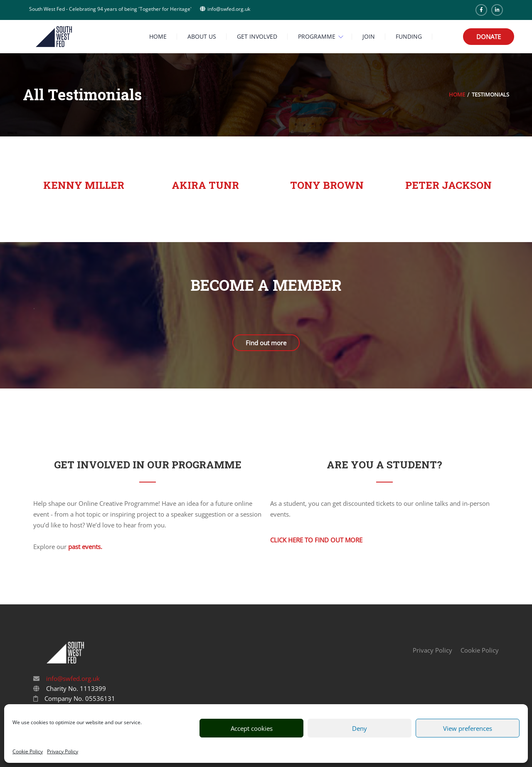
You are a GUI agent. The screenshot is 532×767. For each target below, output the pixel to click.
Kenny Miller (84, 185)
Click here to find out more (316, 540)
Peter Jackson (448, 185)
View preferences (468, 728)
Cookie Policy (28, 751)
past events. (85, 547)
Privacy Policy (63, 751)
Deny (360, 728)
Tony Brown (327, 185)
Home (457, 94)
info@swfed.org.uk (72, 678)
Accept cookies (252, 728)
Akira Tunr (205, 185)
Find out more (266, 343)
